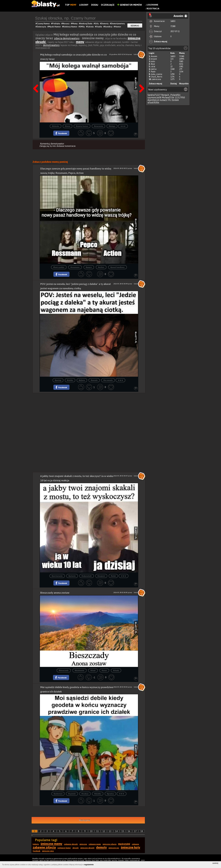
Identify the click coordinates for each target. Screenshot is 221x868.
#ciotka (70, 380)
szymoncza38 (154, 97)
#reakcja (85, 794)
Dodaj (95, 5)
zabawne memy (95, 844)
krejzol (154, 59)
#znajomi (101, 576)
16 (129, 831)
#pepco (89, 267)
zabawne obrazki (71, 844)
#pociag (58, 380)
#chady (116, 670)
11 (98, 831)
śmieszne (83, 844)
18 (142, 831)
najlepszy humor (64, 848)
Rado (153, 72)
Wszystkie (184, 84)
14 (116, 831)
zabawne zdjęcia (44, 847)
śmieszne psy (114, 848)
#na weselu (108, 380)
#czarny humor (82, 126)
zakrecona (156, 79)
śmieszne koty (131, 847)
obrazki (76, 848)
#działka (98, 794)
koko (153, 61)
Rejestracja (153, 9)
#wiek (113, 576)
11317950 (180, 97)
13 (110, 831)
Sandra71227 (154, 95)
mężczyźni (124, 844)
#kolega (112, 126)
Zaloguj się (44, 146)
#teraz (68, 126)
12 (104, 831)
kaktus (154, 69)
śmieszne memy (51, 844)
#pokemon (58, 794)
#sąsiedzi (72, 794)
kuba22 (164, 100)
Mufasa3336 (168, 97)
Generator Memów (130, 5)
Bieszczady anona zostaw (55, 593)
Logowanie (152, 5)
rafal (153, 67)
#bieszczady (64, 670)
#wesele (94, 380)
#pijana (82, 380)
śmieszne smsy (48, 851)
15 (123, 831)
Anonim (154, 56)
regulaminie (89, 865)
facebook (37, 851)
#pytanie (72, 576)
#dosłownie (79, 670)
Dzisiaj (174, 84)
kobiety (36, 844)
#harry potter (59, 267)
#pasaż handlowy (118, 267)
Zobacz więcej (161, 42)
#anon (104, 670)
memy (80, 42)
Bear (153, 64)
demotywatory (51, 45)
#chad (93, 670)
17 (135, 831)
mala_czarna (156, 74)
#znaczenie (98, 126)
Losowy (84, 5)
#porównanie (57, 576)
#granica (110, 794)
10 (91, 831)
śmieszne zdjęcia (110, 844)
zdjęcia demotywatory (67, 38)
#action (101, 267)
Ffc (170, 100)
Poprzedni (37, 81)
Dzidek (175, 100)
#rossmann (75, 267)
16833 (173, 21)
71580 (173, 26)
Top (71, 5)
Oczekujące (108, 5)
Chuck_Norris (157, 77)
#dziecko (56, 126)
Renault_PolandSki (171, 95)
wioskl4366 (153, 103)
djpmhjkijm (153, 100)
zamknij (215, 863)
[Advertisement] (89, 413)
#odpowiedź (87, 576)
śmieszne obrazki (87, 848)
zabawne (135, 844)
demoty (101, 847)
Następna (141, 81)
